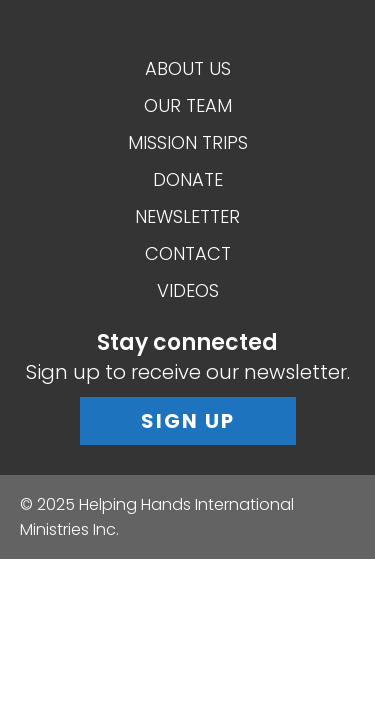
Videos (188, 290)
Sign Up (188, 421)
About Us (188, 68)
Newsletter (187, 216)
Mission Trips (188, 142)
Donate (188, 179)
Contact (188, 253)
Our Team (188, 105)
